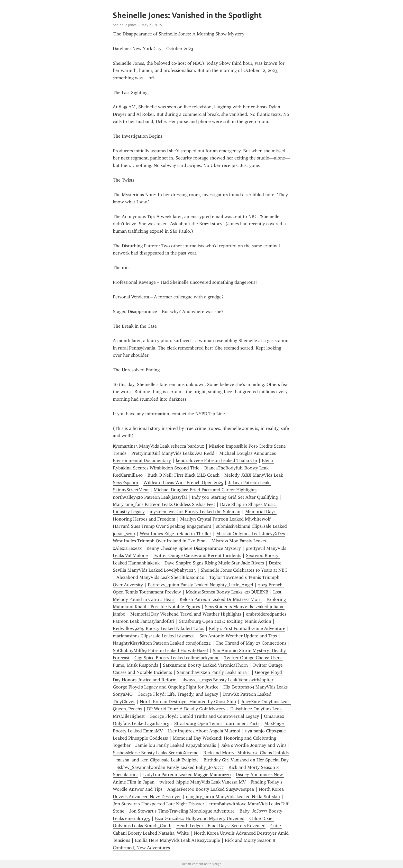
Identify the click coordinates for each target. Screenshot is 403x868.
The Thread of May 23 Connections (251, 643)
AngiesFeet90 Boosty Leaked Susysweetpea (211, 789)
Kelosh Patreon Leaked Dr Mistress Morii (221, 599)
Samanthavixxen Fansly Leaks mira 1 (213, 672)
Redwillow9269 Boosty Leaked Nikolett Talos (158, 628)
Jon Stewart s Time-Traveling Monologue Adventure (182, 811)
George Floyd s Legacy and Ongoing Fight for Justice (166, 687)
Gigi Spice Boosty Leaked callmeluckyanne (177, 658)
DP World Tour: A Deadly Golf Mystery (186, 709)
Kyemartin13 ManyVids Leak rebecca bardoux (158, 446)
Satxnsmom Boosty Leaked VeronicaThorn (205, 665)
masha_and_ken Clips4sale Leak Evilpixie (158, 760)
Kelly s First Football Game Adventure (247, 628)
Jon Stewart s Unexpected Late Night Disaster (159, 804)
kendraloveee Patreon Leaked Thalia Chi (216, 460)
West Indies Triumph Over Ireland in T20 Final (160, 541)
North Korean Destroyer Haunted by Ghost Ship (188, 702)
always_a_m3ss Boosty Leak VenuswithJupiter (227, 680)
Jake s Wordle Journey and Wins (254, 745)
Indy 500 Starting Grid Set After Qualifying (235, 497)
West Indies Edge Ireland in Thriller (176, 534)
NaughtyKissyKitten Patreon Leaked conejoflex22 (162, 643)
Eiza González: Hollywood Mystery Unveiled (200, 818)
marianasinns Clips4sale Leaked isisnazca (154, 636)
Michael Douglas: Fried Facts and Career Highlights (205, 490)
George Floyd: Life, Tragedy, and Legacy (178, 694)
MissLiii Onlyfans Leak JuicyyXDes (250, 534)
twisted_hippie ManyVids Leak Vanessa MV (203, 782)
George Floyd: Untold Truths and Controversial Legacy (204, 716)
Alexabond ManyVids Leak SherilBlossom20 (160, 577)
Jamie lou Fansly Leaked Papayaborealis (176, 745)
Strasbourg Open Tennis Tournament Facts (217, 723)
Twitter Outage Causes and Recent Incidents (197, 555)
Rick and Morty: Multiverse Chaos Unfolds (246, 753)
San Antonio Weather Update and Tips (238, 636)
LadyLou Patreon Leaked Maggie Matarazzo (187, 775)
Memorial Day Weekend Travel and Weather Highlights (186, 614)
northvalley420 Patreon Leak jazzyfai (150, 497)
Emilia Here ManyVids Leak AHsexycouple (177, 840)
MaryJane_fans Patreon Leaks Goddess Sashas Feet (164, 504)
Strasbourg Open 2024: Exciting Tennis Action (225, 621)
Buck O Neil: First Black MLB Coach (184, 475)
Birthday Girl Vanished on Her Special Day (246, 760)
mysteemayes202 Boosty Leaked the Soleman (195, 512)
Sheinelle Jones (125, 25)
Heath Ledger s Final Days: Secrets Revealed (221, 826)
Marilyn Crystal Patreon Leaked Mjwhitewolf (225, 519)
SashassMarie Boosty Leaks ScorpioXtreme (156, 753)
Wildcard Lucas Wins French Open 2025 (183, 483)
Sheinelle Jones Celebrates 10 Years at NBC (244, 570)
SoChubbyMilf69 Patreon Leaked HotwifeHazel (160, 650)
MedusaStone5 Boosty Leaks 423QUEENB (227, 592)
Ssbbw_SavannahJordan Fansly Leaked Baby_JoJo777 (170, 767)
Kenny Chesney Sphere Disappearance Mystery (194, 548)
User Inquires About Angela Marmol (204, 731)
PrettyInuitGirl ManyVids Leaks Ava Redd (173, 453)
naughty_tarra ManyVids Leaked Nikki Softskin (233, 797)
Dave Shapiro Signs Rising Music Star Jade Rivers (214, 563)
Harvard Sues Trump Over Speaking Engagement (162, 526)
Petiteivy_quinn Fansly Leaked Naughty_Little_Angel (200, 585)
